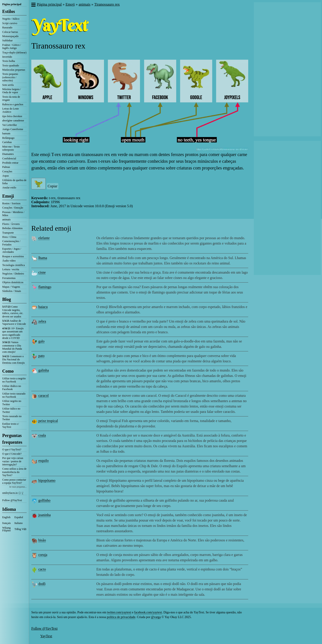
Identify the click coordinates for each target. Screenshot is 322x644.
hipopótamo (47, 480)
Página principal (12, 4)
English (6, 517)
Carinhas (7, 142)
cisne (42, 272)
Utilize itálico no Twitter (11, 410)
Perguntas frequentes (12, 439)
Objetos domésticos (13, 282)
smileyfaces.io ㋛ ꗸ (13, 493)
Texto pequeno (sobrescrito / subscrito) (10, 77)
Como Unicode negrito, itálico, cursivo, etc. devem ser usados (13, 311)
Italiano (19, 523)
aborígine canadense (13, 120)
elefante (44, 238)
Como (8, 371)
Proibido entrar (10, 163)
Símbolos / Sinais (12, 291)
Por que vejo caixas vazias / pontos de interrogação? (13, 461)
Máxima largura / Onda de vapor (12, 91)
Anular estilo (9, 188)
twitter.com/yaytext (119, 612)
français (6, 523)
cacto (42, 569)
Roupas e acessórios (13, 256)
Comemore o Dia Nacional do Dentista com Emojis (14, 360)
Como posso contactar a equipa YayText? (14, 481)
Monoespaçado (10, 36)
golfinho (44, 500)
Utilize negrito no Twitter (12, 403)
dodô (42, 584)
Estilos (9, 11)
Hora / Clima (9, 237)
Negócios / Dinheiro (13, 274)
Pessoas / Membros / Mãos (13, 214)
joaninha (44, 515)
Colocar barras (10, 32)
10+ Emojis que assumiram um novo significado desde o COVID (13, 333)
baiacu (43, 307)
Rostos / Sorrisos (11, 203)
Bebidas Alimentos (12, 228)
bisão (42, 540)
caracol (43, 396)
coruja (43, 555)
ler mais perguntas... (18, 487)
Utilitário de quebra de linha (14, 182)
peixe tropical (48, 421)
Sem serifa (8, 85)
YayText (46, 636)
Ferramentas (9, 278)
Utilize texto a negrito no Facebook (14, 380)
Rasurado (7, 27)
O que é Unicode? (12, 454)
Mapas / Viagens (11, 287)
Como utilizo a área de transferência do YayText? (14, 472)
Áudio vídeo (9, 261)
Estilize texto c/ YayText (11, 425)
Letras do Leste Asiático (11, 110)
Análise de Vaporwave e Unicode (14, 322)
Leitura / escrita (11, 269)
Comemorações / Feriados (11, 243)
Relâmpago (8, 138)
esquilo (43, 461)
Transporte (8, 233)
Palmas (6, 167)
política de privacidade (121, 617)
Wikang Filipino (6, 529)
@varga (156, 617)
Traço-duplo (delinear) (14, 53)
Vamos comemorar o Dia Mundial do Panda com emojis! (12, 347)
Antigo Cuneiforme (13, 129)
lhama (43, 258)
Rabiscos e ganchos (13, 104)
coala (42, 435)
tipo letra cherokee (12, 116)
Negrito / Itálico (11, 19)
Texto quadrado (11, 65)
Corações (7, 171)
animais (6, 220)
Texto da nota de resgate (11, 98)
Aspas (5, 176)
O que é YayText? (12, 450)
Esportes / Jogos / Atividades (12, 250)
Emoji (8, 196)
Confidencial (9, 158)
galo (41, 341)
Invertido (7, 57)
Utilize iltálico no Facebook (12, 388)
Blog (7, 299)
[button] (33, 5)
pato (41, 356)
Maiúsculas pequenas (14, 70)
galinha (43, 370)
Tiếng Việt (21, 529)
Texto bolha (9, 61)
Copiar (53, 186)
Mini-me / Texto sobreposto (11, 148)
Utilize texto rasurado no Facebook (14, 395)
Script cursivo (10, 23)
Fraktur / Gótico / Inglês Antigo (12, 46)
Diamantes (8, 154)
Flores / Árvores (11, 224)
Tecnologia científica (14, 265)
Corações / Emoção (13, 208)
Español (19, 517)
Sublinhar (7, 40)
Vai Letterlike (10, 125)
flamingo (45, 287)
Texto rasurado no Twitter (12, 418)
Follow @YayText (12, 500)
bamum (6, 133)
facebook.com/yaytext (148, 612)
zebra (42, 321)
